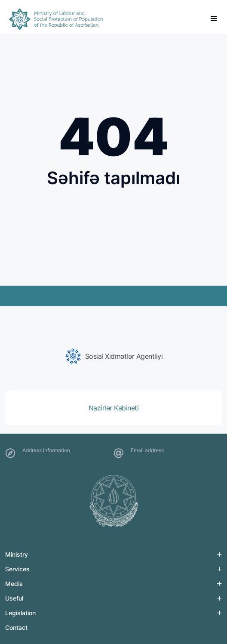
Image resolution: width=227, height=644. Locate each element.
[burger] (214, 18)
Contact (16, 627)
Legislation (20, 613)
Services (17, 569)
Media (14, 584)
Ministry (17, 554)
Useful (14, 598)
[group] (113, 356)
